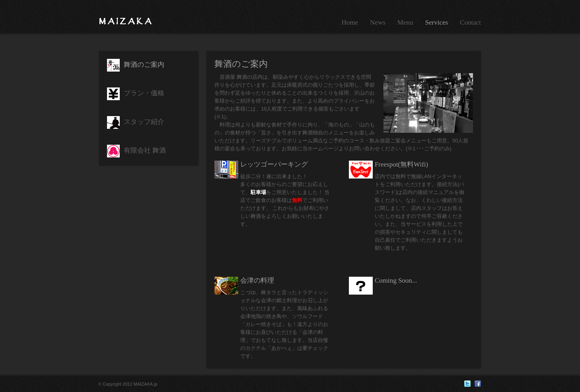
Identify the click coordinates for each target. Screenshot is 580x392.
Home (350, 22)
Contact (470, 22)
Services (437, 22)
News (378, 22)
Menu (405, 22)
